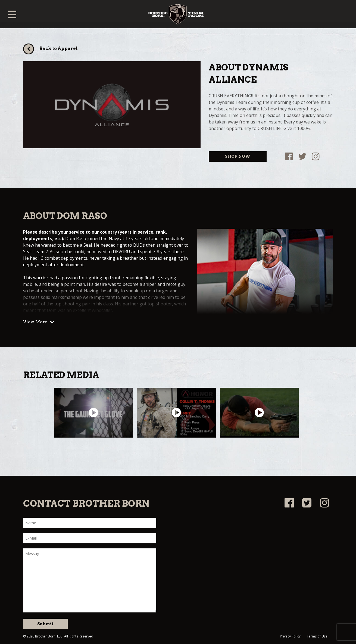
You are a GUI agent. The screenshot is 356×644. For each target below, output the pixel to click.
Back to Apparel (59, 49)
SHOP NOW (238, 156)
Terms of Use (317, 636)
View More (35, 322)
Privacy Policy (290, 636)
